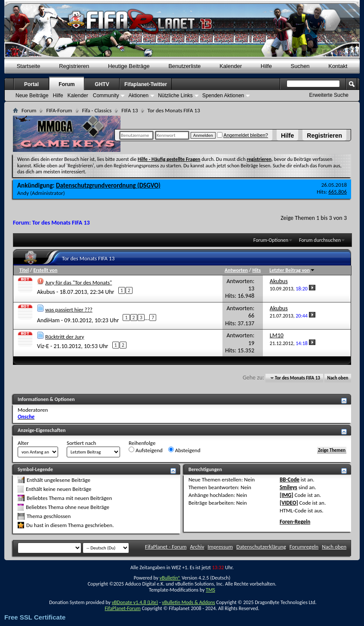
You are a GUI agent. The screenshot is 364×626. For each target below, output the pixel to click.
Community (106, 96)
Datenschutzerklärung (261, 547)
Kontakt (338, 66)
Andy (23, 193)
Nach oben (338, 378)
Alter (23, 443)
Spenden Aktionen (223, 96)
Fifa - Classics (97, 110)
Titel (24, 270)
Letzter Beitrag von (292, 270)
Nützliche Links (175, 96)
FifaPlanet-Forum (122, 608)
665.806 (338, 192)
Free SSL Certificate (35, 617)
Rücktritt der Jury (65, 337)
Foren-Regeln (295, 522)
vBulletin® (170, 578)
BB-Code (290, 480)
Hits (257, 270)
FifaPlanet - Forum (166, 547)
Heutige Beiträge (129, 66)
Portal (31, 84)
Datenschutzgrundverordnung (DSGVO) (108, 185)
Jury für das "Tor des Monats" (79, 282)
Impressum (221, 547)
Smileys (288, 487)
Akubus (46, 291)
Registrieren (324, 136)
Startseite (29, 66)
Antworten (236, 270)
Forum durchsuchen (320, 240)
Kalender (231, 66)
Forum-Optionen (271, 240)
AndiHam (48, 320)
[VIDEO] (289, 503)
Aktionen (138, 96)
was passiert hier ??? (69, 310)
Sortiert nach (81, 443)
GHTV (102, 84)
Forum (66, 84)
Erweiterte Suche (329, 95)
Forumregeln (304, 547)
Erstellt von (45, 270)
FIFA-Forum (59, 110)
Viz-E (43, 346)
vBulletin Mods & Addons (188, 602)
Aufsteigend (146, 450)
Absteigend (184, 450)
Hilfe (287, 136)
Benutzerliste (184, 66)
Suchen (300, 66)
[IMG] (287, 495)
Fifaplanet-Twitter (146, 84)
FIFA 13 (130, 110)
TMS (210, 590)
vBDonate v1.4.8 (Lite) (135, 602)
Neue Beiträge (32, 96)
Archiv (197, 547)
